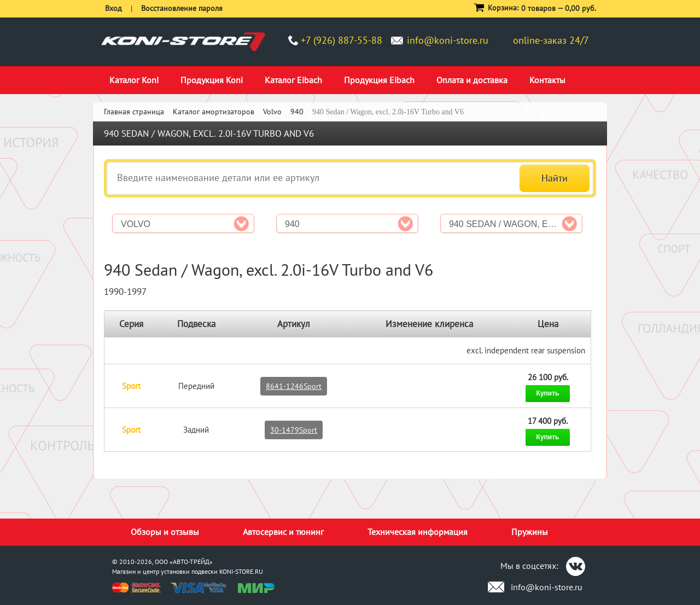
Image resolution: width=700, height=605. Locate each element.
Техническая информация (418, 532)
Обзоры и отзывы (165, 532)
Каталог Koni (134, 80)
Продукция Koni (212, 80)
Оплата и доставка (472, 80)
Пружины (530, 532)
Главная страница (134, 112)
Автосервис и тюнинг (283, 532)
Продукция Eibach (379, 80)
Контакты (547, 80)
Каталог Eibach (293, 80)
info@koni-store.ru (448, 40)
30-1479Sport (294, 430)
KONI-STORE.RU (241, 571)
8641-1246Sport (294, 386)
